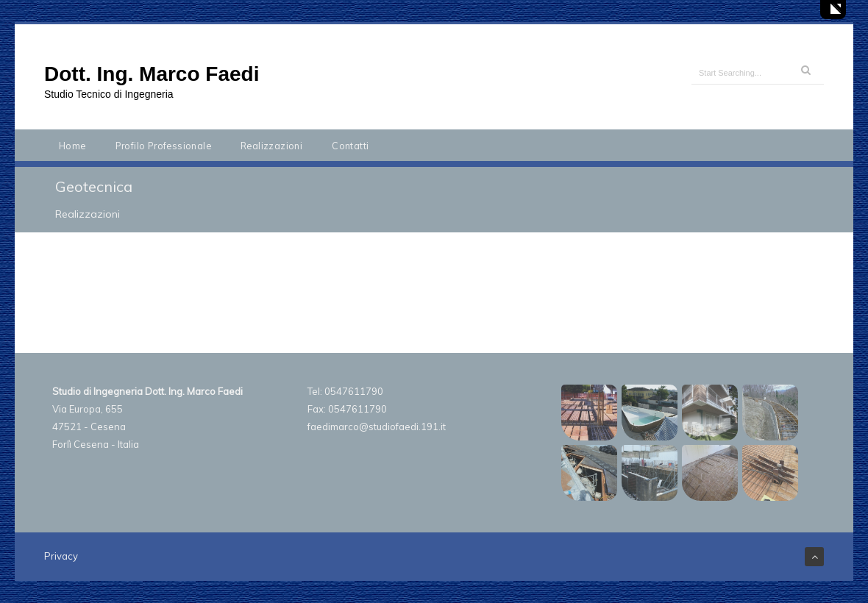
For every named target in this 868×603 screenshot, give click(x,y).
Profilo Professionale (163, 146)
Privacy (61, 556)
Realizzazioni (271, 146)
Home (72, 146)
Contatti (350, 146)
